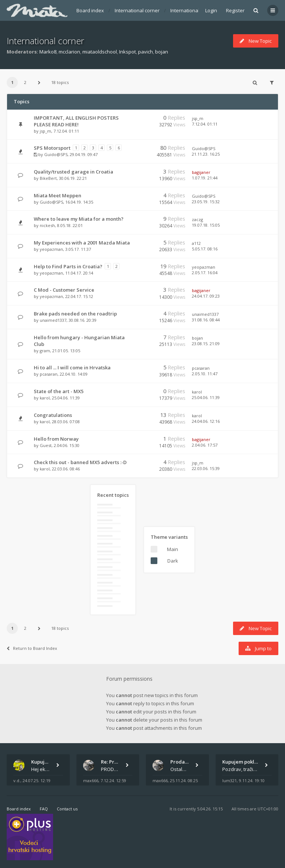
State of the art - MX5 (59, 391)
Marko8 (48, 52)
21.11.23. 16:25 (206, 154)
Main (173, 549)
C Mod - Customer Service (64, 290)
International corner (137, 10)
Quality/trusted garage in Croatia (73, 172)
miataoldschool (100, 52)
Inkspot (127, 52)
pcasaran (49, 374)
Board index (90, 10)
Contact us (67, 809)
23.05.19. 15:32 (206, 202)
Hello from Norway (56, 439)
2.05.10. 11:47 (205, 374)
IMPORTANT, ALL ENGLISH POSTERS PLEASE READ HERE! (76, 121)
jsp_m (45, 131)
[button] (39, 82)
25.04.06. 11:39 (206, 397)
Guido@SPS (56, 154)
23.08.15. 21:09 (206, 344)
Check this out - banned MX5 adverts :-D (80, 462)
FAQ (44, 809)
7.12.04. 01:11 (205, 124)
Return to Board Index (32, 648)
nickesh (47, 225)
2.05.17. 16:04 (205, 273)
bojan (162, 52)
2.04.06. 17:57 (205, 445)
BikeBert (48, 178)
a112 (196, 243)
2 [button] (25, 82)
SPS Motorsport (52, 148)
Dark (173, 561)
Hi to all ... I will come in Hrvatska (72, 367)
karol (45, 398)
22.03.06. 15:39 (206, 468)
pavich (145, 52)
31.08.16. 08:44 (206, 320)
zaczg (197, 219)
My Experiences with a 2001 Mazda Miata (82, 243)
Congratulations (53, 415)
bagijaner (201, 172)
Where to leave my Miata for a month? (79, 219)
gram (45, 351)
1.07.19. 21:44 (205, 178)
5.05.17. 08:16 (205, 249)
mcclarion (69, 52)
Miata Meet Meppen (58, 195)
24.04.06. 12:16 (206, 421)
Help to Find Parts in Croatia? (68, 266)
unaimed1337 (53, 320)
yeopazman (51, 249)
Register (235, 10)
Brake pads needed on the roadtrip (75, 314)
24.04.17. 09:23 (206, 296)
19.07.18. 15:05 (206, 225)
